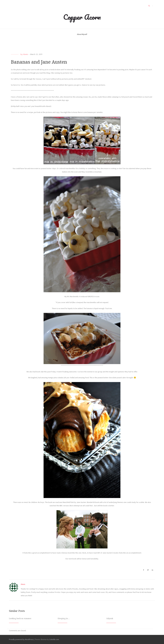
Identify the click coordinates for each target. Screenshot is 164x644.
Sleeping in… (64, 618)
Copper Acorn (82, 17)
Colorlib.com (54, 639)
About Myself (82, 34)
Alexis (25, 54)
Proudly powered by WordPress (21, 639)
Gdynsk (110, 618)
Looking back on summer (20, 618)
